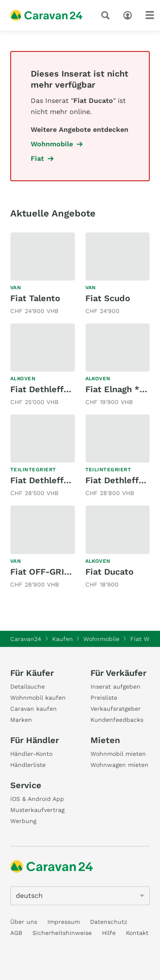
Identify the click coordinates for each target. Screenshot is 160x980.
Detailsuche (28, 687)
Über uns (24, 922)
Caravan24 (26, 639)
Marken (21, 720)
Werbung (23, 821)
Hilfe (109, 933)
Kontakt (137, 933)
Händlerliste (28, 765)
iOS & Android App (37, 799)
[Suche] (107, 15)
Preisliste (104, 698)
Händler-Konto (31, 754)
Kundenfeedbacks (117, 720)
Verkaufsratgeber (116, 709)
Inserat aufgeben (115, 687)
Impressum (64, 922)
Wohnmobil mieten (118, 754)
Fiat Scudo (108, 298)
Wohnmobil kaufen (38, 698)
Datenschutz (109, 922)
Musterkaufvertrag (37, 810)
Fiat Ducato (109, 572)
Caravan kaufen (33, 709)
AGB (16, 933)
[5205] (80, 896)
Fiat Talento (35, 298)
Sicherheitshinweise (62, 933)
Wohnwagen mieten (119, 765)
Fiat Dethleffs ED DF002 (61, 389)
